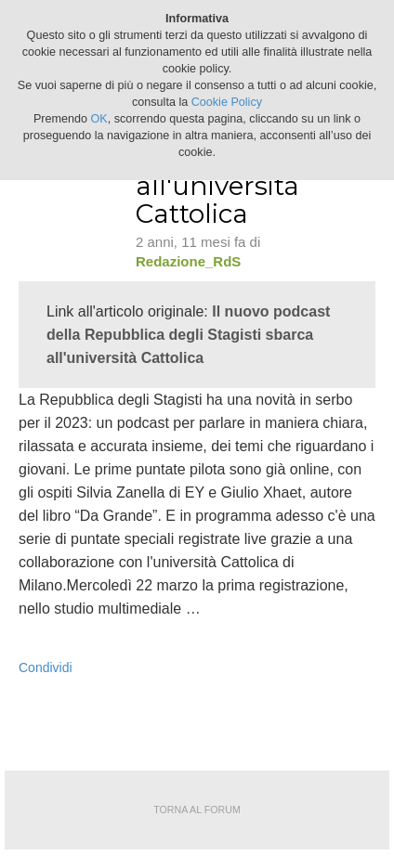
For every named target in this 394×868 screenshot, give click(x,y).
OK (99, 119)
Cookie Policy (227, 102)
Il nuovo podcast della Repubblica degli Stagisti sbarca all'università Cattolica (188, 335)
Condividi (46, 667)
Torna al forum (197, 810)
